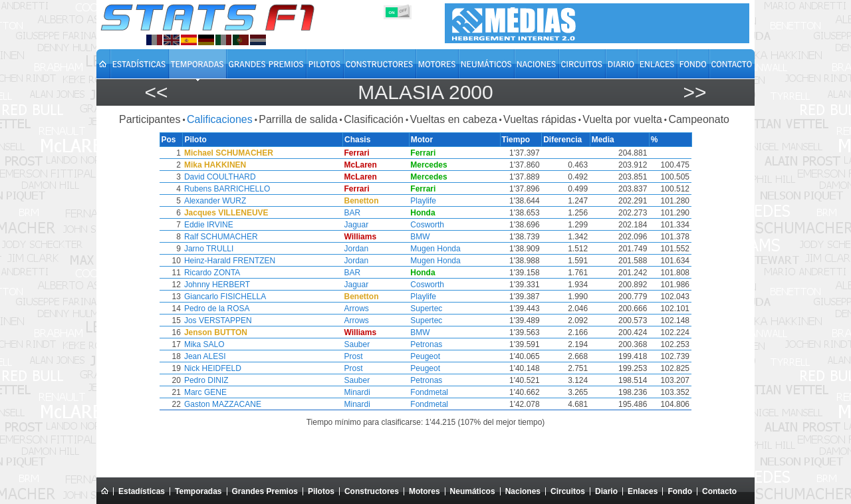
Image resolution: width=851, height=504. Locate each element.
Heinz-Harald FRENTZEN (229, 261)
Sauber (360, 344)
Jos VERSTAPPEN (217, 320)
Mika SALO (204, 344)
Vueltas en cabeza (453, 119)
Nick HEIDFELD (212, 368)
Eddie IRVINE (208, 225)
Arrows (359, 309)
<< (156, 92)
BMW (423, 237)
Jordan (359, 249)
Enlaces (643, 491)
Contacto (719, 491)
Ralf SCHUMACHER (220, 237)
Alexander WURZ (214, 201)
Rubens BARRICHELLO (226, 189)
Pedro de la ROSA (216, 309)
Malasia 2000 (425, 92)
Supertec (429, 309)
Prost (356, 356)
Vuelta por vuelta (622, 119)
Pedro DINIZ (206, 380)
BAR (355, 213)
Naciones (523, 491)
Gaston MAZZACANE (222, 404)
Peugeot (428, 356)
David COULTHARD (219, 177)
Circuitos (568, 491)
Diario (606, 491)
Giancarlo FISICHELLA (224, 297)
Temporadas (198, 491)
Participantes (150, 119)
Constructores (372, 491)
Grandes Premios (265, 491)
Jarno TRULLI (208, 249)
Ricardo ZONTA (211, 273)
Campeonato (699, 119)
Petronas (429, 344)
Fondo (680, 491)
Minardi (360, 392)
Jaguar (359, 225)
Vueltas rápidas (540, 119)
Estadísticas (142, 491)
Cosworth (430, 225)
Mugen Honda (438, 249)
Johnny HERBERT (216, 285)
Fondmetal (432, 392)
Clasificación (374, 119)
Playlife (426, 201)
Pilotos (321, 491)
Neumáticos (473, 491)
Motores (425, 491)
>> (694, 92)
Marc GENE (205, 392)
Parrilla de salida (298, 119)
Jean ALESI (204, 356)
